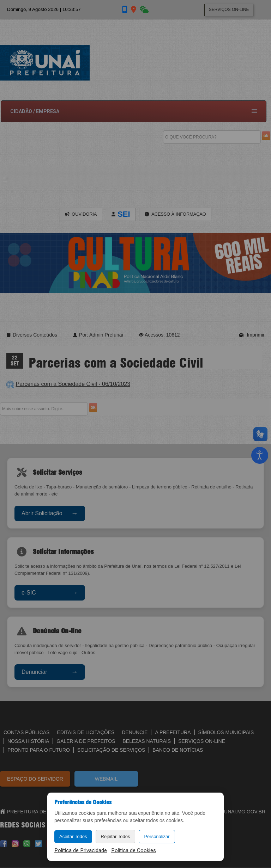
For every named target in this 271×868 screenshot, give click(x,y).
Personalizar (157, 836)
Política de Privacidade (81, 850)
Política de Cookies (134, 850)
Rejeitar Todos (116, 836)
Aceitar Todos (73, 836)
